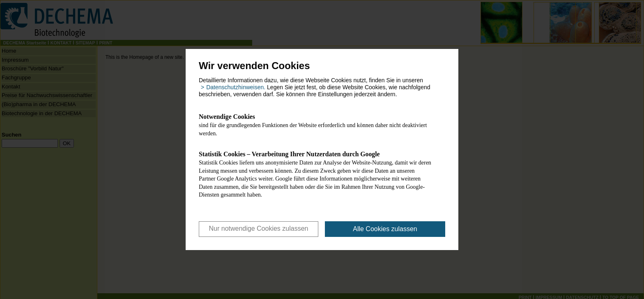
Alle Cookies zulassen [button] (385, 229)
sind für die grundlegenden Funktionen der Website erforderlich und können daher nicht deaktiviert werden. (316, 124)
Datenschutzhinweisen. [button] (236, 87)
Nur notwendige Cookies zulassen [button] (259, 228)
